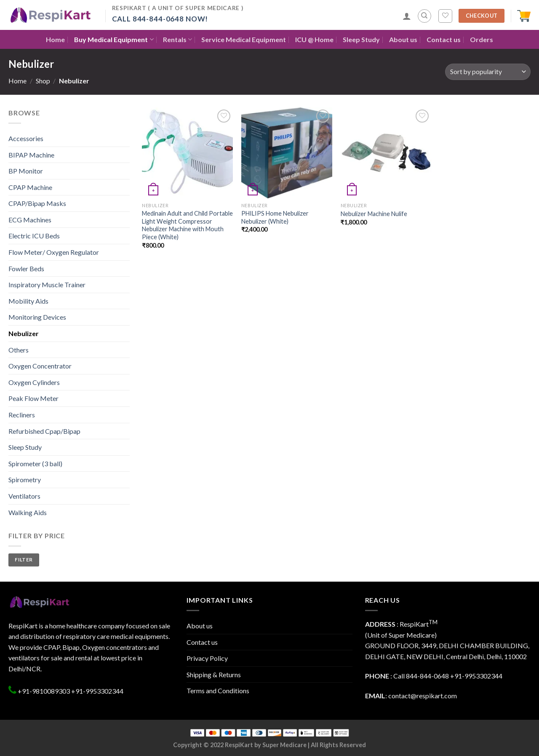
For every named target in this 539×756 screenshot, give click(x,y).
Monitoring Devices (37, 317)
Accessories (26, 138)
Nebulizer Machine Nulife (374, 214)
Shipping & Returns (214, 675)
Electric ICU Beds (34, 236)
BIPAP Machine (31, 155)
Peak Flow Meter (33, 398)
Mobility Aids (28, 301)
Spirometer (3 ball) (35, 463)
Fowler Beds (26, 268)
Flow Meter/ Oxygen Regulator (54, 252)
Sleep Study (361, 39)
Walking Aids (28, 512)
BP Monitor (26, 171)
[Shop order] (488, 72)
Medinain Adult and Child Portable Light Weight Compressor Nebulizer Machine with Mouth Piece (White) (187, 225)
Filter (24, 560)
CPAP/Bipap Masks (37, 203)
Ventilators (24, 496)
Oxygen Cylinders (34, 382)
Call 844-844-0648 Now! (160, 19)
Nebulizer (24, 333)
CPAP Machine (30, 187)
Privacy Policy (207, 658)
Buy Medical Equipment (114, 39)
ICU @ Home (314, 39)
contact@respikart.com (423, 696)
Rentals (177, 39)
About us (403, 39)
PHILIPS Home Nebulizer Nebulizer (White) (275, 217)
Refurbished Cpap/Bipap (44, 431)
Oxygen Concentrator (40, 366)
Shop (43, 81)
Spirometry (25, 480)
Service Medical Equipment (244, 39)
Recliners (22, 415)
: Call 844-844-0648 (407, 676)
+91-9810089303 (43, 691)
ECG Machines (30, 220)
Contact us (444, 39)
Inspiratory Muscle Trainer (47, 285)
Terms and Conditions (218, 691)
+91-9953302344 (97, 691)
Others (19, 350)
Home (55, 39)
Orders (482, 39)
